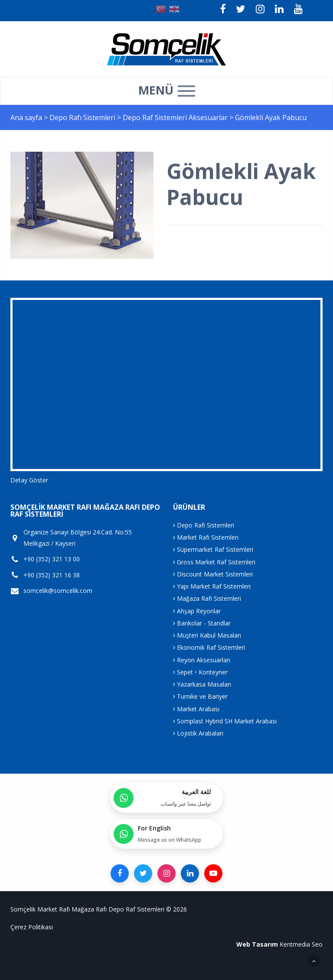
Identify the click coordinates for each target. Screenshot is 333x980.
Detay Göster (29, 480)
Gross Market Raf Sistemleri (214, 562)
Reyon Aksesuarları (202, 660)
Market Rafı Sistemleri (206, 537)
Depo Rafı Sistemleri (83, 117)
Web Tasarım (257, 944)
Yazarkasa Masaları (202, 684)
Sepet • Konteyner (200, 672)
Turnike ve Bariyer (200, 696)
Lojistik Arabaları (198, 733)
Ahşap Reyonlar (197, 611)
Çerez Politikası (32, 927)
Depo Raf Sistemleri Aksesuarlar (176, 117)
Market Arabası (196, 709)
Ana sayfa (26, 117)
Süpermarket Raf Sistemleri (213, 549)
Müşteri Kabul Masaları (207, 635)
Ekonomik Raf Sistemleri (209, 647)
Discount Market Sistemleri (213, 574)
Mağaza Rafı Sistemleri (207, 598)
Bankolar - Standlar (202, 623)
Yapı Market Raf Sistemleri (212, 586)
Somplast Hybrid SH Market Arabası (225, 721)
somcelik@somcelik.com (58, 591)
